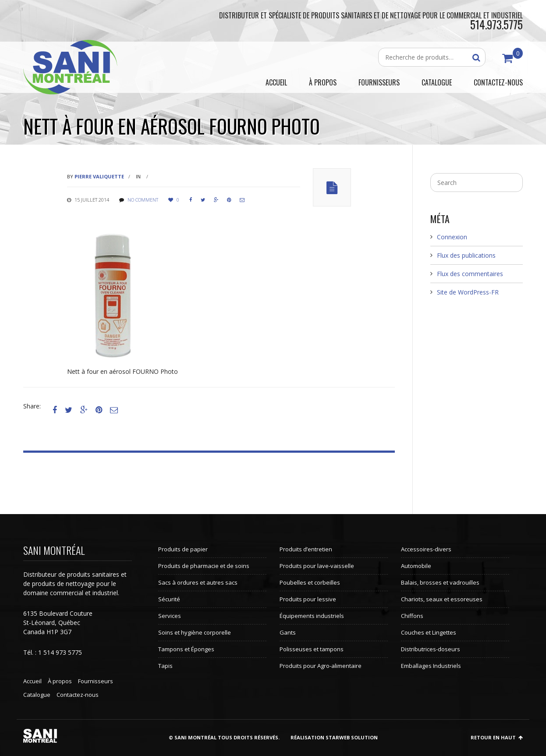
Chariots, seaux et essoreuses (442, 599)
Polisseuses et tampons (312, 649)
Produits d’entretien (306, 549)
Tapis (165, 666)
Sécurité (169, 599)
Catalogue (37, 695)
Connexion (452, 237)
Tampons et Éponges (186, 649)
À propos (60, 681)
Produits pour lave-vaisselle (317, 566)
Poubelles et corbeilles (310, 582)
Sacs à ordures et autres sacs (198, 582)
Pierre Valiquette (99, 176)
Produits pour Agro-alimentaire (321, 666)
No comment (143, 200)
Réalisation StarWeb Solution (334, 737)
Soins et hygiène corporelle (195, 632)
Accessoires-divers (426, 549)
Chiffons (412, 616)
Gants (288, 632)
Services (170, 616)
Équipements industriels (312, 616)
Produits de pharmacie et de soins (204, 566)
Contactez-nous (78, 695)
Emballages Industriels (431, 666)
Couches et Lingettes (429, 632)
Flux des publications (466, 255)
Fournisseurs (96, 681)
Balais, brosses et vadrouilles (440, 582)
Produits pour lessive (308, 599)
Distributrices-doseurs (431, 649)
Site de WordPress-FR (468, 292)
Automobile (416, 566)
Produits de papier (183, 549)
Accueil (32, 681)
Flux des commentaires (470, 274)
